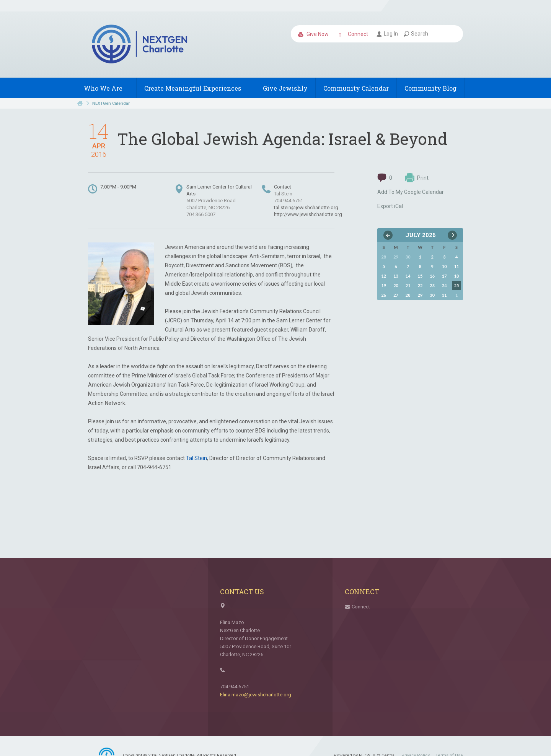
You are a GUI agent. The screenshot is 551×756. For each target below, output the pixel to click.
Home (80, 103)
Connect (354, 34)
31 (444, 295)
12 (384, 276)
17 (444, 276)
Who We (106, 88)
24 (444, 285)
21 (408, 285)
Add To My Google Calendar (411, 192)
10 (444, 266)
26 (384, 295)
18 (457, 276)
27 (396, 295)
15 (420, 276)
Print (417, 178)
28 (408, 295)
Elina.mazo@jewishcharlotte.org (256, 695)
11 (457, 266)
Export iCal (390, 206)
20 (396, 285)
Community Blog (430, 88)
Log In (387, 34)
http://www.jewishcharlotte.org (308, 214)
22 (420, 285)
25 (457, 285)
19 (384, 285)
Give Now (313, 34)
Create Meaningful (196, 88)
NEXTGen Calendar (111, 103)
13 (396, 276)
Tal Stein (196, 458)
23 (432, 285)
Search (416, 34)
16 (432, 276)
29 (420, 295)
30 (432, 295)
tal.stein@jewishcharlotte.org (306, 207)
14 (408, 276)
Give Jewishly (285, 88)
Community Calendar (356, 88)
